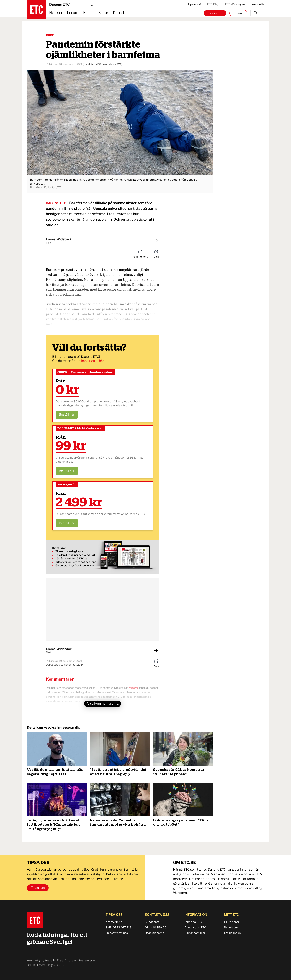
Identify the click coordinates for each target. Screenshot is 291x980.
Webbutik (258, 4)
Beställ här (67, 414)
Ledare (73, 13)
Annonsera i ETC (195, 928)
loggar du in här (93, 361)
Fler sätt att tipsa (117, 933)
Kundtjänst (152, 922)
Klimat (88, 13)
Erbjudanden (232, 933)
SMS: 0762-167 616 (118, 928)
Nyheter (56, 13)
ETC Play (213, 4)
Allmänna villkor (195, 933)
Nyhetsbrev (232, 928)
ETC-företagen (235, 4)
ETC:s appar (232, 922)
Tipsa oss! (194, 4)
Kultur (103, 13)
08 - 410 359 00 (156, 928)
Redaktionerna (155, 933)
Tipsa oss (38, 888)
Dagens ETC (71, 4)
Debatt (119, 13)
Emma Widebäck (59, 239)
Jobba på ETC (193, 922)
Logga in (238, 13)
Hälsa (50, 35)
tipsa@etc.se (114, 922)
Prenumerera (215, 13)
